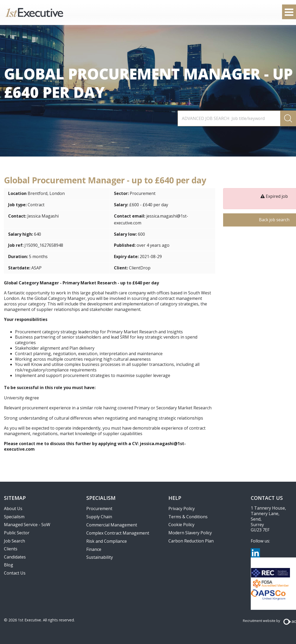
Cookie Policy (181, 525)
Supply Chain (99, 517)
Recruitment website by (261, 621)
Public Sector (17, 533)
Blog (9, 565)
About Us (13, 509)
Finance (94, 549)
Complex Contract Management (118, 533)
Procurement (143, 193)
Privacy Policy (182, 509)
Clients (11, 549)
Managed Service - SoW (27, 525)
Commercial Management (112, 525)
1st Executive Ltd (34, 12)
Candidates (15, 557)
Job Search (14, 541)
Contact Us (15, 573)
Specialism (14, 517)
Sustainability (100, 557)
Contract (36, 205)
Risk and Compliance (107, 541)
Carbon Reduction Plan (191, 541)
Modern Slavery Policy (190, 533)
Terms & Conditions (188, 517)
